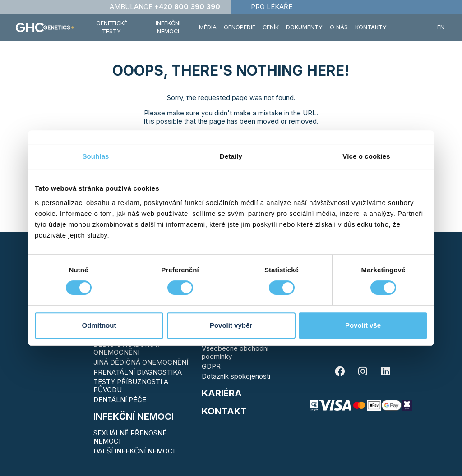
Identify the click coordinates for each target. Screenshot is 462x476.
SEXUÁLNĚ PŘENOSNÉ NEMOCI (130, 437)
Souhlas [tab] (95, 156)
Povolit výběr (231, 325)
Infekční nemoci (134, 416)
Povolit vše (363, 325)
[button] (412, 27)
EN (441, 27)
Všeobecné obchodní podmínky (235, 352)
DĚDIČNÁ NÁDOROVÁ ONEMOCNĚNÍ (128, 348)
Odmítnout (99, 325)
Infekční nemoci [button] (168, 27)
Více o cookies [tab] (366, 156)
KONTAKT (224, 411)
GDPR (211, 366)
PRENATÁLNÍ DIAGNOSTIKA (138, 372)
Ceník (271, 27)
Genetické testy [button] (112, 27)
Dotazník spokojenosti (236, 376)
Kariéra (222, 393)
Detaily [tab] (231, 156)
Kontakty (371, 27)
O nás (339, 27)
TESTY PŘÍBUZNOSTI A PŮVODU (131, 386)
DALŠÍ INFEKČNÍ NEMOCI (134, 451)
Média (208, 27)
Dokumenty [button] (304, 27)
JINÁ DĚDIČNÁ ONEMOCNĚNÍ (141, 362)
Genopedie (240, 27)
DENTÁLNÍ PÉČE (120, 400)
